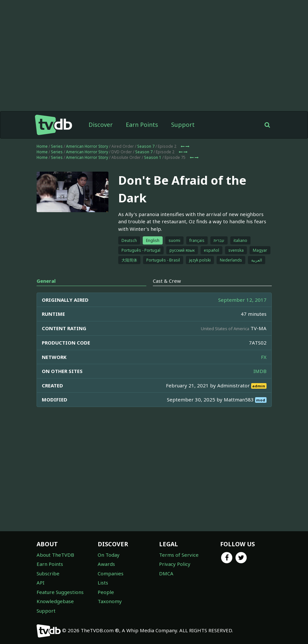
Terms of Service (179, 555)
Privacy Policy (175, 564)
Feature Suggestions (60, 592)
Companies (111, 573)
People (106, 592)
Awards (106, 564)
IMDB (260, 371)
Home (42, 146)
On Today (109, 555)
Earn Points (142, 125)
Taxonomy (110, 601)
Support (183, 125)
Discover (101, 125)
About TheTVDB (55, 555)
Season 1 (153, 157)
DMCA (166, 573)
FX (264, 357)
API (41, 583)
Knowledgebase (55, 601)
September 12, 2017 (242, 300)
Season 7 (146, 146)
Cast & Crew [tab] (167, 281)
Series (57, 146)
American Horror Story (87, 146)
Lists (103, 583)
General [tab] (46, 281)
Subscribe (48, 573)
